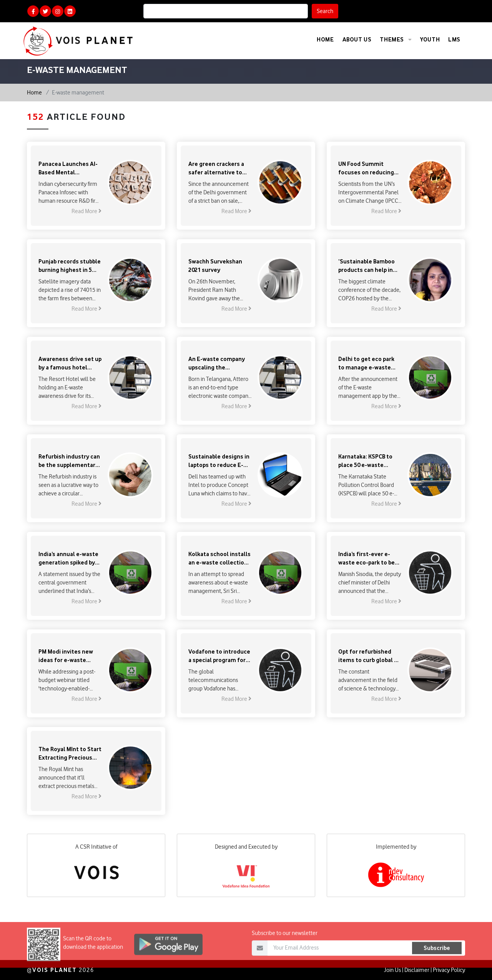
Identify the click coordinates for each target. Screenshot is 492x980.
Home (325, 39)
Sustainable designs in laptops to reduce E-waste (219, 461)
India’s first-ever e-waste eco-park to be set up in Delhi (367, 559)
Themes (396, 40)
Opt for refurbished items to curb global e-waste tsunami (369, 656)
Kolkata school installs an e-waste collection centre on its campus (219, 559)
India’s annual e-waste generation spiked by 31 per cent (68, 559)
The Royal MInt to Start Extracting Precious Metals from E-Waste (70, 754)
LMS (454, 39)
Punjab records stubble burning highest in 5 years (70, 266)
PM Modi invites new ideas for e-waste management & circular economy (66, 656)
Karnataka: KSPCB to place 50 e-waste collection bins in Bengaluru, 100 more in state (369, 461)
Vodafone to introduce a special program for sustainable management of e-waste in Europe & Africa (219, 656)
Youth (430, 39)
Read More (86, 211)
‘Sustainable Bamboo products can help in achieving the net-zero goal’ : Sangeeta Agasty (369, 266)
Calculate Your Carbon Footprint (422, 11)
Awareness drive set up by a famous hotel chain (70, 363)
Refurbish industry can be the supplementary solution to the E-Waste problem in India (69, 461)
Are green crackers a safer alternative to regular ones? (216, 168)
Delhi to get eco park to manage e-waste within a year (366, 363)
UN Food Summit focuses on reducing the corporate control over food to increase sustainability (368, 168)
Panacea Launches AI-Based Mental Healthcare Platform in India (70, 168)
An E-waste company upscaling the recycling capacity (217, 363)
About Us (357, 39)
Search (325, 11)
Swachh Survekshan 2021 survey (215, 266)
